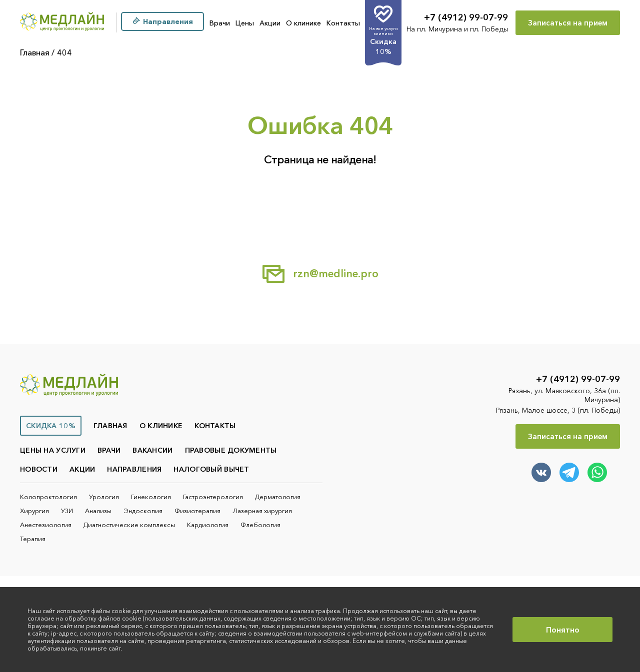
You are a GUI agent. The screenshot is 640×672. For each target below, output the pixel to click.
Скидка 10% (51, 426)
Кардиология (208, 525)
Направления (134, 469)
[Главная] (62, 23)
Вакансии (152, 450)
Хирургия (34, 511)
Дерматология (278, 497)
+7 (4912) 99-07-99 (466, 17)
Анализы (98, 511)
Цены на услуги (53, 450)
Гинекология (151, 497)
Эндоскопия (143, 511)
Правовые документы (231, 450)
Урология (104, 497)
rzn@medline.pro (320, 274)
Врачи (220, 23)
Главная (35, 52)
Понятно (563, 630)
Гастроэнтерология (213, 497)
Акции (270, 23)
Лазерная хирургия (262, 511)
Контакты (343, 23)
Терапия (33, 539)
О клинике (303, 23)
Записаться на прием (568, 23)
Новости (39, 469)
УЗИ (67, 511)
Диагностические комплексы (129, 525)
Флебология (260, 525)
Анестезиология (46, 525)
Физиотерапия (197, 511)
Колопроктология (48, 497)
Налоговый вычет (211, 469)
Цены (245, 23)
